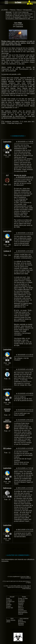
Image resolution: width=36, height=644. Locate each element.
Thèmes (13, 10)
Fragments (19, 26)
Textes (24, 597)
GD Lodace (7, 448)
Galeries (9, 605)
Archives (21, 609)
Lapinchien (7, 142)
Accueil (12, 597)
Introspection (27, 10)
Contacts (9, 600)
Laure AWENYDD (7, 421)
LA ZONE (5, 10)
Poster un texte (23, 598)
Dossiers (21, 603)
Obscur (19, 10)
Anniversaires (23, 611)
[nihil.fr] (21, 620)
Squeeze (21, 625)
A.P (7, 175)
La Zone (18, 2)
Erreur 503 (10, 608)
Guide (8, 598)
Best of (20, 606)
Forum (8, 603)
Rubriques (22, 602)
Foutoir (8, 606)
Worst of (21, 608)
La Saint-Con (10, 602)
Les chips (18, 23)
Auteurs (21, 614)
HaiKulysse (7, 488)
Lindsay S (7, 251)
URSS (8, 622)
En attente (22, 600)
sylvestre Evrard (7, 410)
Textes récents (11, 620)
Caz (7, 369)
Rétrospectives (23, 612)
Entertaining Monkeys (22, 623)
